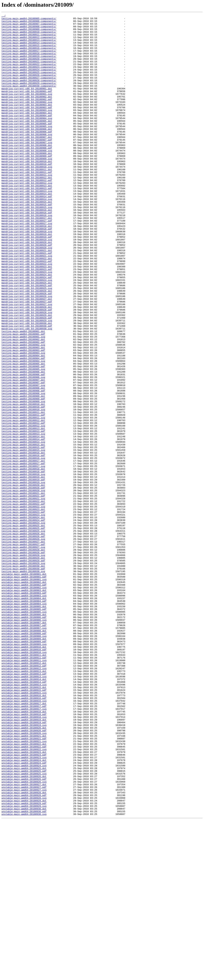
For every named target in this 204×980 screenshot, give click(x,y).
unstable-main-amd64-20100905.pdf (24, 728)
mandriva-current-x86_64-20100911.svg (27, 207)
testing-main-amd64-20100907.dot (23, 453)
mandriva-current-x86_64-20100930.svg (27, 392)
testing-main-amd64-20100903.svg (23, 421)
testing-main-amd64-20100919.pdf (23, 573)
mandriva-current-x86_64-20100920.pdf (27, 291)
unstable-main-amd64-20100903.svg (24, 712)
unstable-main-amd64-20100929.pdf (24, 961)
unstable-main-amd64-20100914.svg (24, 819)
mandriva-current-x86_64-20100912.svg (27, 217)
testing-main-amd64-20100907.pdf (23, 456)
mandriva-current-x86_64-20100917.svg (27, 265)
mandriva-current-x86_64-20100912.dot (27, 210)
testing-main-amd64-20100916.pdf (23, 544)
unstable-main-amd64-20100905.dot (24, 725)
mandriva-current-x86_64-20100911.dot (27, 201)
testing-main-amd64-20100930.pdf (23, 680)
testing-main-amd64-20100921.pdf (23, 592)
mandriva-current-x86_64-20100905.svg (27, 149)
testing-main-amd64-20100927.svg (23, 654)
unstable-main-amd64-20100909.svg (24, 770)
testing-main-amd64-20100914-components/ (29, 49)
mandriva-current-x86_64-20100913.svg (27, 227)
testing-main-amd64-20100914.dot (23, 521)
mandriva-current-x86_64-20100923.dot (27, 317)
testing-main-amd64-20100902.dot (23, 405)
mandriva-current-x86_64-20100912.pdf (27, 214)
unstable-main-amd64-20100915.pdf (24, 825)
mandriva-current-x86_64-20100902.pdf (27, 117)
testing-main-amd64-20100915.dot (23, 531)
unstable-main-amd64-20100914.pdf (24, 816)
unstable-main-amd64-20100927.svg (24, 945)
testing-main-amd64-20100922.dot (23, 599)
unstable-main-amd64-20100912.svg (24, 799)
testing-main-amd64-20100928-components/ (29, 94)
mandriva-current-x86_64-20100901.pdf (27, 107)
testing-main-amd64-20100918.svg (23, 566)
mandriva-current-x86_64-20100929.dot (27, 375)
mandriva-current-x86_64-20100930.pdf (27, 388)
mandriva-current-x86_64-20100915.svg (27, 246)
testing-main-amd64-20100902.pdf (23, 408)
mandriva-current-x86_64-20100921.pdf (27, 301)
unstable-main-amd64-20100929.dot (24, 958)
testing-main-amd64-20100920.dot (23, 579)
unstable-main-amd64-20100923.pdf (24, 903)
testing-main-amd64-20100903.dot (23, 414)
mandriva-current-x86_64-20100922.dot (27, 307)
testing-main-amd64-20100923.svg (23, 615)
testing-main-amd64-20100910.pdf (23, 486)
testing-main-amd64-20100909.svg (23, 479)
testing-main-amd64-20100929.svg (23, 673)
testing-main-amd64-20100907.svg (23, 460)
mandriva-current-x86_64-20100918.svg (27, 275)
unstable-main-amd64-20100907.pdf (24, 748)
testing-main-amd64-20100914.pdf (23, 524)
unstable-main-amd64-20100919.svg (24, 867)
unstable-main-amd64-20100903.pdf (24, 709)
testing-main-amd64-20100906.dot (23, 443)
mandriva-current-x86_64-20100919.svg (27, 285)
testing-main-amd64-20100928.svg (23, 664)
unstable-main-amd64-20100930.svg (24, 974)
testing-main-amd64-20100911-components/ (29, 39)
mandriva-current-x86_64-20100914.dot (27, 230)
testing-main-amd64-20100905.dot (23, 434)
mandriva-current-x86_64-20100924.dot (27, 327)
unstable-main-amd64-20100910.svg (24, 780)
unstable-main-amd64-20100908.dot (24, 754)
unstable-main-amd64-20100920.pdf (24, 874)
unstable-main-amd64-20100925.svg (24, 926)
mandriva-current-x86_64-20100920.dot (27, 288)
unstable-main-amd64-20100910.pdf (24, 777)
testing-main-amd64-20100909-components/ (29, 32)
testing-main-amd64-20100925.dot (23, 628)
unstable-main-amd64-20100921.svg (24, 887)
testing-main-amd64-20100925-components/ (29, 84)
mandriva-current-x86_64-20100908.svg (27, 178)
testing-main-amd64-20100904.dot (23, 424)
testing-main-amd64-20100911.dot (23, 492)
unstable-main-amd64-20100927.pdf (24, 942)
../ (4, 16)
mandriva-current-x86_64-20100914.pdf (27, 233)
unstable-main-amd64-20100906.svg (24, 741)
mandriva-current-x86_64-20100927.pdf (27, 359)
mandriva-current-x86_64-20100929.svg (27, 382)
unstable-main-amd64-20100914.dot (24, 812)
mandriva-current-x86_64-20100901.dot (27, 104)
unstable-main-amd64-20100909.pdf (24, 767)
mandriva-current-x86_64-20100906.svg (27, 159)
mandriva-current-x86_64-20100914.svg (27, 236)
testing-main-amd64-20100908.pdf (23, 466)
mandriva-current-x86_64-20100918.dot (27, 269)
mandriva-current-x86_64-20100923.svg (27, 324)
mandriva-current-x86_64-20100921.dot (27, 298)
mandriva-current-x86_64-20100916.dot (27, 249)
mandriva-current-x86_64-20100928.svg (27, 372)
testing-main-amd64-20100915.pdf (23, 534)
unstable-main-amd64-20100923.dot (24, 900)
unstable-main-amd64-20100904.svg (24, 722)
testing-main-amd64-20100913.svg (23, 518)
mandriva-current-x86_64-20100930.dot (27, 385)
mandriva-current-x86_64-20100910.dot (27, 191)
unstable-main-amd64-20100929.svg (24, 965)
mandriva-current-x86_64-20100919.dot (27, 278)
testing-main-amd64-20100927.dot (23, 647)
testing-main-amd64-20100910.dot (23, 482)
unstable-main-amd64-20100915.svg (24, 829)
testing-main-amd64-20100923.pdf (23, 612)
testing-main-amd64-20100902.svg (23, 411)
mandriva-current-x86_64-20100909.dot (27, 181)
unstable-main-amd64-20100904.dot (24, 715)
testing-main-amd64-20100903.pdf (23, 418)
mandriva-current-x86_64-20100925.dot (27, 337)
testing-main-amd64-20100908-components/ (29, 29)
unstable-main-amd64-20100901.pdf (24, 689)
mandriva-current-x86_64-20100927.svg (27, 363)
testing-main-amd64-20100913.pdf (23, 515)
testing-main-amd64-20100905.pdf (23, 437)
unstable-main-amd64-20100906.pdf (24, 738)
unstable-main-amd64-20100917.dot (24, 842)
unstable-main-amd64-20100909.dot (24, 764)
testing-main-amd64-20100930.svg (23, 683)
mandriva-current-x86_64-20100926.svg (27, 353)
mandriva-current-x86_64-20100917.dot (27, 259)
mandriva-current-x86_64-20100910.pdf (27, 194)
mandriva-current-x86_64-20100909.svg (27, 188)
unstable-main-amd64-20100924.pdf (24, 913)
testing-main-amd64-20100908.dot (23, 463)
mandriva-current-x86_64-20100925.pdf (27, 340)
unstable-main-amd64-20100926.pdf (24, 932)
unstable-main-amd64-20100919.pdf (24, 864)
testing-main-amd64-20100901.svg (23, 401)
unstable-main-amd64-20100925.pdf (24, 922)
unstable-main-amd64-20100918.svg (24, 858)
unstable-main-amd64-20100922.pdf (24, 893)
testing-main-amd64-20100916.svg (23, 547)
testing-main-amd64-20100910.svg (23, 489)
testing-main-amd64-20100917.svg (23, 557)
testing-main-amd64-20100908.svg (23, 469)
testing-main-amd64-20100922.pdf (23, 602)
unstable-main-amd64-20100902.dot (24, 696)
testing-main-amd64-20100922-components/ (29, 74)
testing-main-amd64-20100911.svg (23, 498)
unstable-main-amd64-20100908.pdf (24, 757)
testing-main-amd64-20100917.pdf (23, 553)
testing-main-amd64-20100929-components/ (29, 97)
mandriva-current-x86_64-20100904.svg (27, 139)
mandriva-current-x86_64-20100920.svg (27, 295)
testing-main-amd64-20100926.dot (23, 638)
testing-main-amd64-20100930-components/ (29, 100)
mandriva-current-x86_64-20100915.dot (27, 240)
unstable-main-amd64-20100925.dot (24, 919)
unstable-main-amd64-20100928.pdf (24, 952)
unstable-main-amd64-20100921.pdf (24, 884)
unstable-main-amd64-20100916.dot (24, 832)
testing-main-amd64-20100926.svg (23, 644)
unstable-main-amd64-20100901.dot (24, 686)
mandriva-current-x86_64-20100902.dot (27, 113)
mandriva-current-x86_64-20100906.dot (27, 152)
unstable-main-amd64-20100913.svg (24, 809)
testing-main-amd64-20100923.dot (23, 608)
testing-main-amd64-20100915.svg (23, 537)
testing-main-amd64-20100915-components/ (29, 52)
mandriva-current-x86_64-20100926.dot (27, 346)
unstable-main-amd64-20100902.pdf (24, 699)
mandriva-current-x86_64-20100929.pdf (27, 379)
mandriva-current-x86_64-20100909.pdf (27, 184)
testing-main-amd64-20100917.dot (23, 550)
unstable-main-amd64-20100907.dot (24, 744)
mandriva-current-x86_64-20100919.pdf (27, 282)
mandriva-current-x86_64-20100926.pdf (27, 350)
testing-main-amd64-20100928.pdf (23, 660)
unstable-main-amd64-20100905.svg (24, 731)
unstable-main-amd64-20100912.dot (24, 793)
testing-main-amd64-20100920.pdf (23, 583)
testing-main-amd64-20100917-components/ (29, 58)
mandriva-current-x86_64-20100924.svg (27, 333)
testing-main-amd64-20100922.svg (23, 605)
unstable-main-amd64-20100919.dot (24, 861)
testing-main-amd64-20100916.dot (23, 541)
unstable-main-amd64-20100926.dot (24, 929)
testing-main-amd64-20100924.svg (23, 625)
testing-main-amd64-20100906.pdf (23, 447)
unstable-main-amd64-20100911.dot (24, 783)
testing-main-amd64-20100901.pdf (23, 398)
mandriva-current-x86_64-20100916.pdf (27, 252)
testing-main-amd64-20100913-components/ (29, 45)
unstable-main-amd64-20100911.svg (24, 790)
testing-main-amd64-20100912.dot (23, 502)
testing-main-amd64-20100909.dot (23, 473)
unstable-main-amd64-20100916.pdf (24, 835)
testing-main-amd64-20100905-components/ (29, 19)
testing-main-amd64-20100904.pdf (23, 427)
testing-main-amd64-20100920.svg (23, 586)
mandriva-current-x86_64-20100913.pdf (27, 223)
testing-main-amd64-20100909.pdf (23, 476)
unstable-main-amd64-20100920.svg (24, 877)
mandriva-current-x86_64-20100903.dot (27, 123)
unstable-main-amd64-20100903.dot (24, 706)
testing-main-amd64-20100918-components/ (29, 61)
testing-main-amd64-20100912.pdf (23, 505)
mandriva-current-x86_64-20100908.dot (27, 172)
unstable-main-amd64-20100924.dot (24, 910)
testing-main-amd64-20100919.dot (23, 570)
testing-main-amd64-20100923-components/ (29, 78)
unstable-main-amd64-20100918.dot (24, 851)
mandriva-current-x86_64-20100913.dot (27, 220)
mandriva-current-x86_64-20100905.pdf (27, 146)
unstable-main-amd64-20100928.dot (24, 948)
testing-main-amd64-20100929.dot (23, 667)
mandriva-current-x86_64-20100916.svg (27, 256)
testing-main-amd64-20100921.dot (23, 589)
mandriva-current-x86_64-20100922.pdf (27, 311)
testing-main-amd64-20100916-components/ (29, 55)
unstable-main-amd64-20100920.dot (24, 871)
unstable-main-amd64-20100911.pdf (24, 787)
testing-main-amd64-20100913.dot (23, 511)
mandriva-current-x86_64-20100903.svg (27, 129)
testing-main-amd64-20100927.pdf (23, 651)
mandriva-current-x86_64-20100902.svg (27, 120)
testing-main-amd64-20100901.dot (23, 395)
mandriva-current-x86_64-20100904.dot (27, 133)
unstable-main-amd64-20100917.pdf (24, 845)
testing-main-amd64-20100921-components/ (29, 71)
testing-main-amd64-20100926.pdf (23, 641)
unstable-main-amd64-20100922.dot (24, 890)
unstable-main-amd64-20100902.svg (24, 702)
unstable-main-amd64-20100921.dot (24, 880)
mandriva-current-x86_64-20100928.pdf (27, 369)
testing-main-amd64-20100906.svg (23, 450)
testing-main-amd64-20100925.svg (23, 634)
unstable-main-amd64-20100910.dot (24, 774)
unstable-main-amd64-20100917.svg (24, 848)
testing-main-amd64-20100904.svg (23, 430)
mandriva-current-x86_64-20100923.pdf (27, 320)
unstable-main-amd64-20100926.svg (24, 935)
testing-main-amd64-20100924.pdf (23, 621)
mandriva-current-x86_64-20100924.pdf (27, 330)
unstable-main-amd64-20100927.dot (24, 939)
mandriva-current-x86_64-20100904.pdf (27, 136)
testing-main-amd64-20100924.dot (23, 618)
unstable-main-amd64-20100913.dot (24, 803)
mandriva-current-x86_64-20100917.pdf (27, 262)
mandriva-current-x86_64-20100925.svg (27, 343)
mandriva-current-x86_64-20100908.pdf (27, 175)
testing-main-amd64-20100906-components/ (29, 23)
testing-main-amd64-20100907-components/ (29, 26)
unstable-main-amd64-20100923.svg (24, 906)
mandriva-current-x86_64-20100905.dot (27, 142)
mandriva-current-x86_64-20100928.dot (27, 366)
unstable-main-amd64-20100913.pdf (24, 806)
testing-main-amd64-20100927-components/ (29, 91)
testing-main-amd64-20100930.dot (23, 676)
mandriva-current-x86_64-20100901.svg (27, 110)
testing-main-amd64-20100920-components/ (29, 68)
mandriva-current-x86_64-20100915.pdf (27, 243)
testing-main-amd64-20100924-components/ (29, 81)
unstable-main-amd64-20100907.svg (24, 751)
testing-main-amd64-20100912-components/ (29, 42)
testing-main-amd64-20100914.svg (23, 528)
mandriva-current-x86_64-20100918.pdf (27, 272)
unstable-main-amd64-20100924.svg (24, 916)
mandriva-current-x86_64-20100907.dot (27, 162)
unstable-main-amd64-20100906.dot (24, 735)
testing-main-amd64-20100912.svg (23, 508)
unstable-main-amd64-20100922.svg (24, 897)
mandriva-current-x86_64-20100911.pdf (27, 204)
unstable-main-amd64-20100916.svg (24, 838)
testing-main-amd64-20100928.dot (23, 657)
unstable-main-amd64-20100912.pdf (24, 796)
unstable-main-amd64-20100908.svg (24, 761)
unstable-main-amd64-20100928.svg (24, 955)
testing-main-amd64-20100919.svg (23, 576)
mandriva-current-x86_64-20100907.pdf (27, 165)
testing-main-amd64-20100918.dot (23, 560)
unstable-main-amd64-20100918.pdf (24, 854)
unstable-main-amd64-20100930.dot (24, 968)
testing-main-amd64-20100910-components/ (29, 36)
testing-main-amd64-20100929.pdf (23, 670)
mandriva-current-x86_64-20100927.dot (27, 356)
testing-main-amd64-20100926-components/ (29, 87)
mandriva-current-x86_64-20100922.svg (27, 314)
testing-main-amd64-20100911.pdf (23, 495)
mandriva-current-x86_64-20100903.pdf (27, 126)
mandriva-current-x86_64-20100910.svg (27, 197)
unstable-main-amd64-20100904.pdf (24, 719)
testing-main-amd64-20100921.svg (23, 596)
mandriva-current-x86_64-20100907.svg (27, 168)
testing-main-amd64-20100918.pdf (23, 563)
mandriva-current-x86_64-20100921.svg (27, 304)
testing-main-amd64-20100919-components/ (29, 65)
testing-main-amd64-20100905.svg (23, 440)
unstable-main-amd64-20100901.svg (24, 693)
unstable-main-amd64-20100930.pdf (24, 971)
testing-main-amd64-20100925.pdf (23, 631)
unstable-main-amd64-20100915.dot (24, 822)
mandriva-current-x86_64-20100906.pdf (27, 155)
